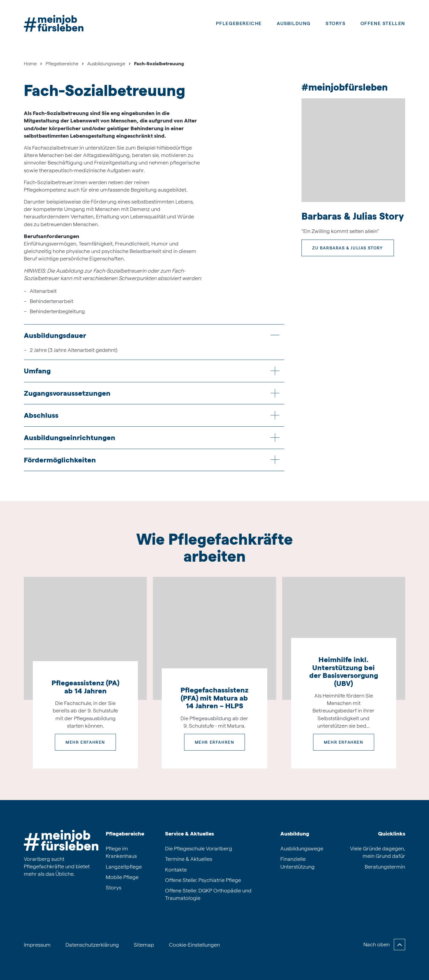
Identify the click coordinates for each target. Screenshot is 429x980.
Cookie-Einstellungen (194, 945)
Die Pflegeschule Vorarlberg (199, 848)
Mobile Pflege (122, 877)
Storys (336, 23)
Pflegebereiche (239, 23)
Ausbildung (295, 834)
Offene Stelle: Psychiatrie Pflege (203, 880)
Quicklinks (392, 834)
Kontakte (176, 870)
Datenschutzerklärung (92, 945)
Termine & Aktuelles (189, 859)
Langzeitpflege (124, 867)
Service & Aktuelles (189, 834)
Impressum (37, 945)
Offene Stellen (383, 23)
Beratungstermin (385, 867)
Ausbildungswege (302, 848)
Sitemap (144, 945)
